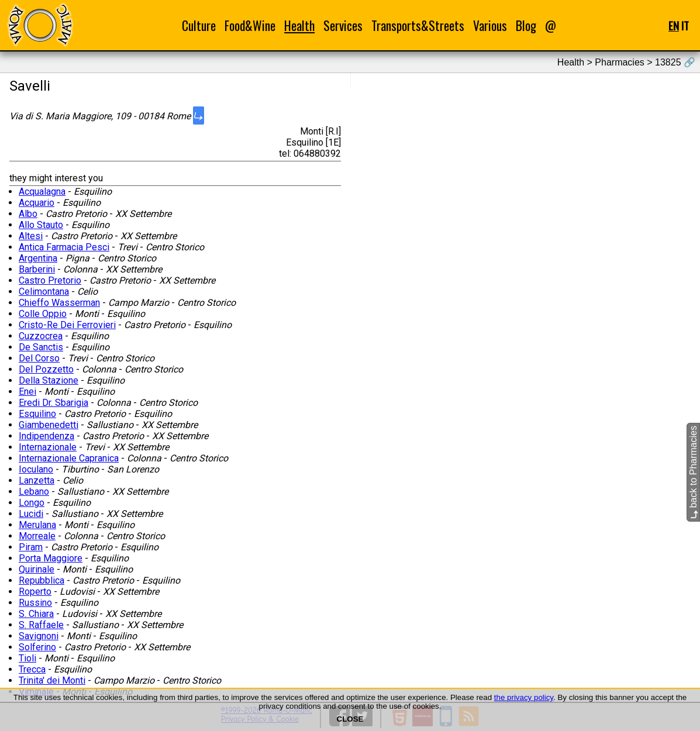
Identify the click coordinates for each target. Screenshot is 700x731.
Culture (199, 25)
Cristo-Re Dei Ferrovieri (67, 325)
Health (299, 25)
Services (343, 25)
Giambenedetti (49, 425)
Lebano (34, 492)
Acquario (37, 203)
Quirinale (37, 569)
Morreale (37, 536)
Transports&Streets (418, 25)
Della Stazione (49, 380)
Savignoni (39, 636)
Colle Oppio (43, 314)
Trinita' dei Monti (52, 680)
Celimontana (44, 292)
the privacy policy (524, 697)
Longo (32, 503)
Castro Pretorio (50, 280)
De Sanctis (41, 347)
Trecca (32, 669)
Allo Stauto (41, 225)
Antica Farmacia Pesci (64, 247)
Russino (35, 603)
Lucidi (31, 514)
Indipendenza (46, 436)
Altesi (31, 236)
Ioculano (36, 469)
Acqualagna (42, 192)
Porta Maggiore (51, 558)
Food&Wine (250, 25)
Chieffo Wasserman (59, 303)
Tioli (27, 658)
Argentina (38, 258)
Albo (28, 214)
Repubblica (42, 580)
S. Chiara (36, 614)
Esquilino (37, 414)
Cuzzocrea (41, 336)
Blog (526, 25)
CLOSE (350, 719)
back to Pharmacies (693, 472)
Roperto (35, 592)
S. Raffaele (41, 625)
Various (490, 25)
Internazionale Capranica (69, 458)
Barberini (37, 269)
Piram (31, 547)
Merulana (37, 525)
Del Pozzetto (46, 369)
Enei (27, 392)
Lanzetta (37, 480)
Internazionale (48, 447)
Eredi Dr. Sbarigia (54, 403)
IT (685, 25)
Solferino (37, 647)
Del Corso (39, 358)
